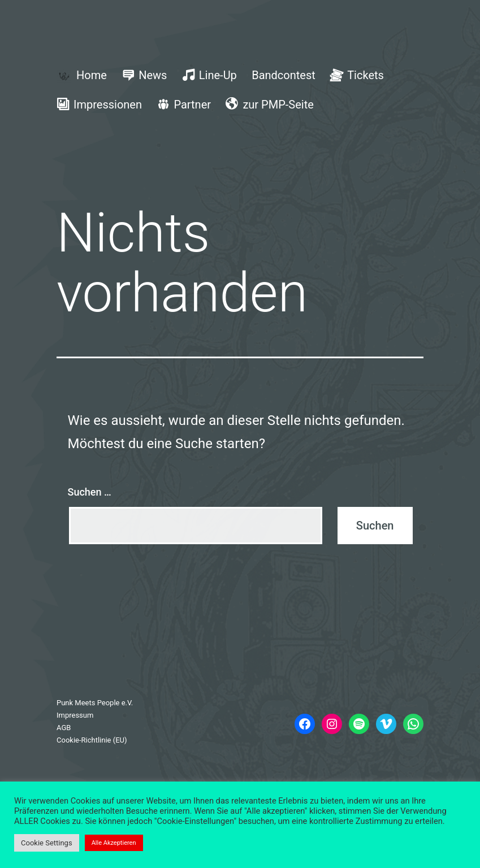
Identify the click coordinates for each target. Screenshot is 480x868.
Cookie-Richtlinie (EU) (92, 740)
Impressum (75, 715)
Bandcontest (284, 75)
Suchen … (90, 492)
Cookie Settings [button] (47, 843)
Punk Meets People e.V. (95, 703)
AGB (64, 728)
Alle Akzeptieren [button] (114, 843)
